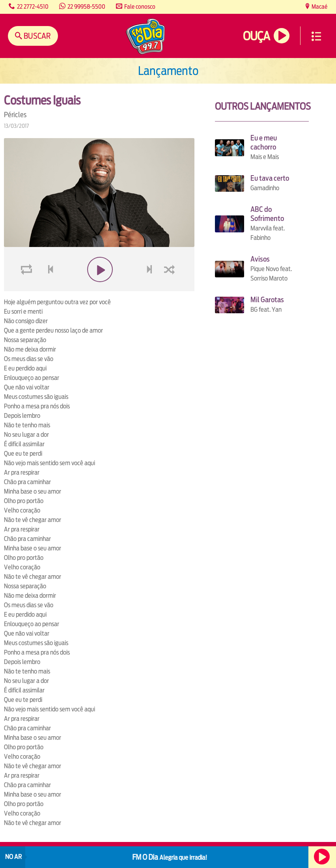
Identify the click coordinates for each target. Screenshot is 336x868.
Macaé (319, 7)
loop (28, 288)
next (150, 288)
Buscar (36, 36)
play (99, 288)
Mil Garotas (267, 300)
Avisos (260, 259)
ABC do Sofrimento (267, 214)
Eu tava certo (270, 178)
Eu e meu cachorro (264, 142)
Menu (316, 36)
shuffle (171, 288)
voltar (48, 288)
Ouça (256, 36)
